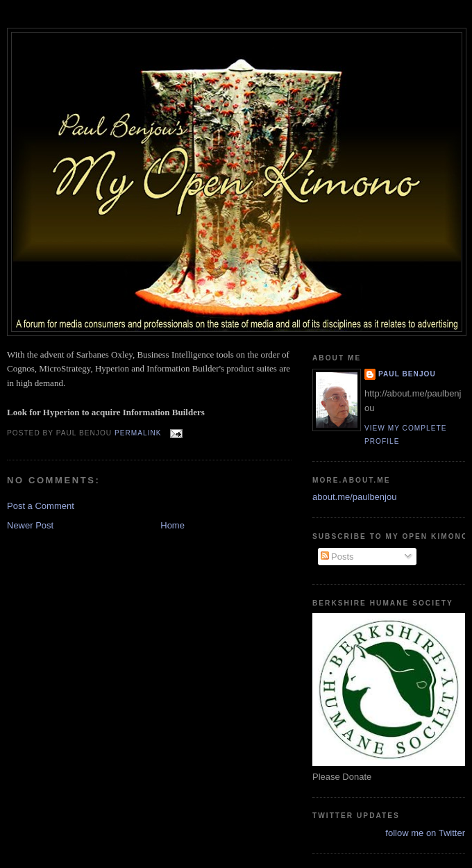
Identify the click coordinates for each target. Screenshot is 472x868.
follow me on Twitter (425, 833)
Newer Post (30, 525)
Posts (337, 557)
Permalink (138, 433)
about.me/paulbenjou (354, 497)
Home (172, 525)
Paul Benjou (407, 374)
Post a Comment (41, 506)
